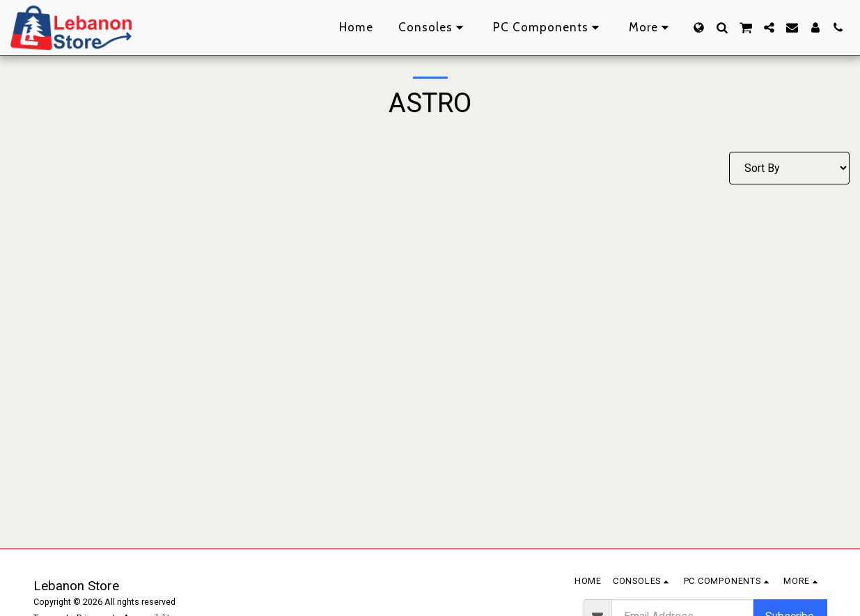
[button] (722, 27)
